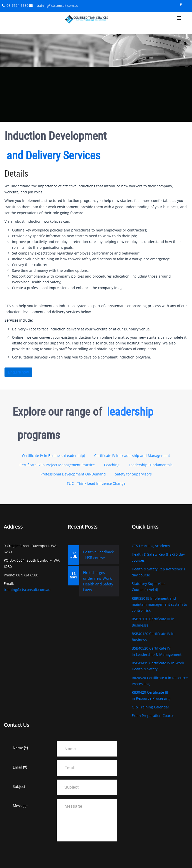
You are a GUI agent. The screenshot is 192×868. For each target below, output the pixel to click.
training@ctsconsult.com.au (57, 6)
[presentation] (51, 855)
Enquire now (18, 372)
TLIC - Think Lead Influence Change (96, 483)
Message (20, 806)
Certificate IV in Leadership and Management (132, 456)
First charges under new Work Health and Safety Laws (98, 581)
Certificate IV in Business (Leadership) (53, 456)
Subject (19, 786)
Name (20, 748)
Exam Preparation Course (153, 716)
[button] (179, 22)
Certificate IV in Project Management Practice (57, 465)
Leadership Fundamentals (151, 465)
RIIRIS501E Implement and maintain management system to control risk (159, 604)
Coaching (112, 465)
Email (20, 767)
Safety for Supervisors (133, 474)
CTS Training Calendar (150, 707)
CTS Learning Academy (151, 546)
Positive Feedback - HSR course (98, 555)
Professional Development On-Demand (73, 474)
